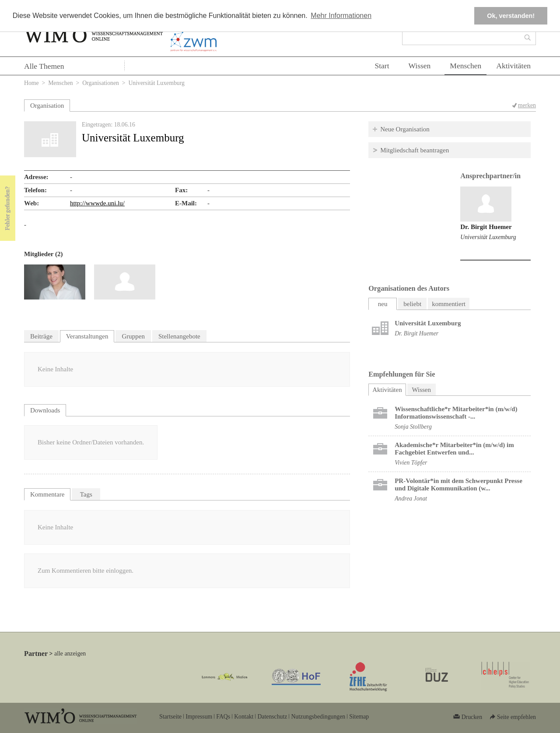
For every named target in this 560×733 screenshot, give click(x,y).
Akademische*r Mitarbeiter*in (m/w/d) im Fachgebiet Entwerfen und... (454, 449)
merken (527, 105)
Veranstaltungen (87, 336)
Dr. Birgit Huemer (486, 227)
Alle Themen (44, 66)
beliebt (412, 304)
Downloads (45, 410)
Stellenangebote (179, 336)
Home (31, 83)
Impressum (199, 717)
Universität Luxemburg (488, 237)
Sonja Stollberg (413, 427)
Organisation (47, 106)
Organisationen (101, 83)
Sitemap (359, 717)
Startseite (170, 717)
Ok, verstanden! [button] (511, 16)
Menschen (465, 66)
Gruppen (133, 336)
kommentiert (449, 304)
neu (383, 304)
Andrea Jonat (411, 499)
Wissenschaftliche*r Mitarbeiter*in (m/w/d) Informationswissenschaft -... (456, 413)
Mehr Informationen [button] (341, 16)
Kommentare (47, 494)
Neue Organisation (405, 129)
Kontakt (244, 717)
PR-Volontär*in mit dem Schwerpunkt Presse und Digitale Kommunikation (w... (458, 485)
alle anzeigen (70, 654)
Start (382, 66)
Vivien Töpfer (411, 463)
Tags (86, 494)
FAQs (223, 717)
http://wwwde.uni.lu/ (97, 203)
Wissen (420, 66)
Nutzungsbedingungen (318, 717)
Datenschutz (272, 717)
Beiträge (41, 336)
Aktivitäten (513, 66)
